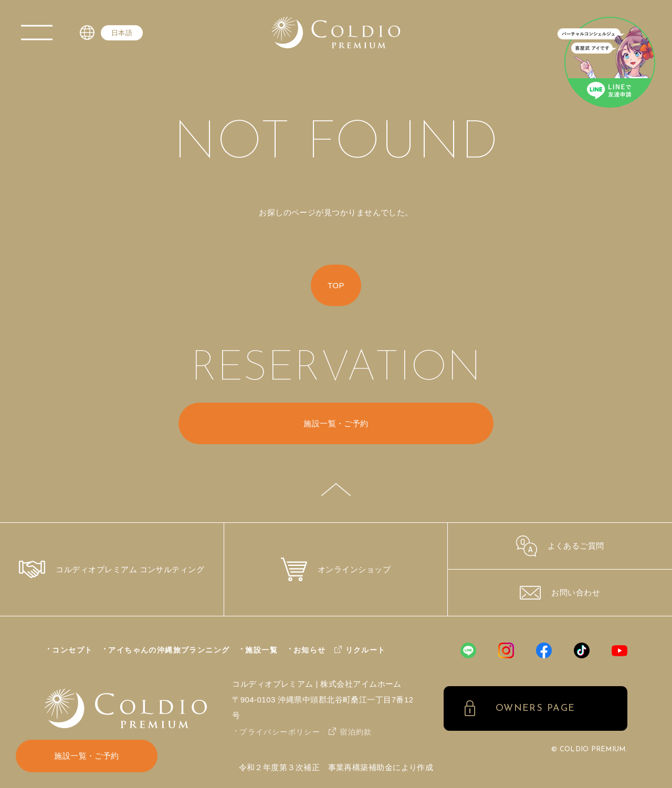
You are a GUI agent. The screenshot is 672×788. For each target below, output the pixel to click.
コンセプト (72, 650)
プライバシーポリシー (280, 732)
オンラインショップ (336, 569)
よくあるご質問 (560, 546)
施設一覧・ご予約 (87, 756)
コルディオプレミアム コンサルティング (112, 569)
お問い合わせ (560, 593)
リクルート (366, 650)
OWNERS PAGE (535, 708)
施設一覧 (261, 650)
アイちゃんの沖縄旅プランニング (169, 650)
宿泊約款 (356, 732)
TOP (336, 285)
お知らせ (310, 650)
